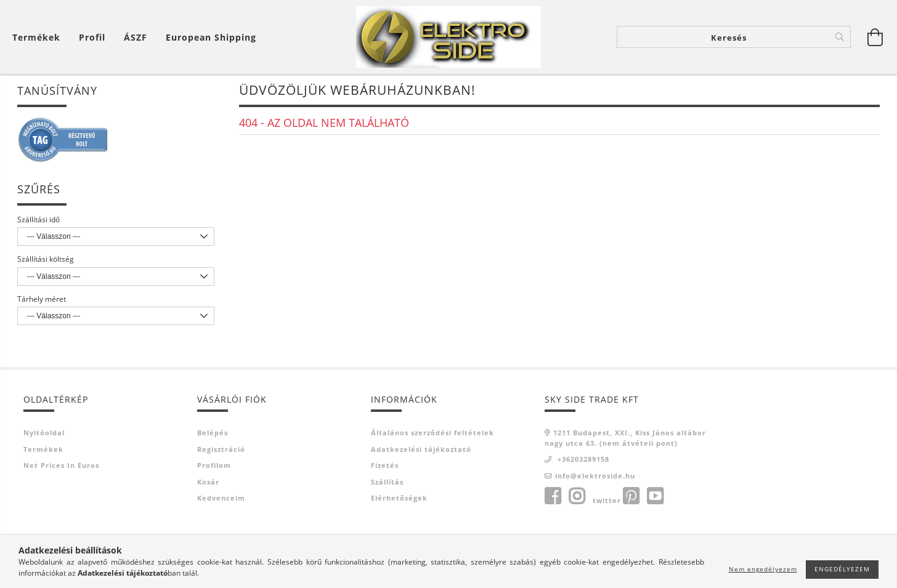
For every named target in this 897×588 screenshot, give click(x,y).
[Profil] (92, 37)
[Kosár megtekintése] (39, 37)
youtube (655, 497)
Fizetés (385, 466)
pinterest (631, 497)
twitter (607, 501)
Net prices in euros (61, 466)
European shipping (211, 37)
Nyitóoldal (44, 434)
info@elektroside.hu (595, 476)
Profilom (214, 466)
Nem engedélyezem (763, 569)
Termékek (43, 450)
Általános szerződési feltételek (432, 434)
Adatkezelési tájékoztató (421, 450)
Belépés (213, 434)
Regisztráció (221, 450)
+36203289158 (582, 460)
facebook (553, 497)
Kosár (208, 482)
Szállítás (387, 482)
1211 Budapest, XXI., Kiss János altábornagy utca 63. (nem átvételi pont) (625, 439)
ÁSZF (136, 37)
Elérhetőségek (399, 499)
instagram (577, 497)
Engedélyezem (842, 569)
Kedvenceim (221, 499)
